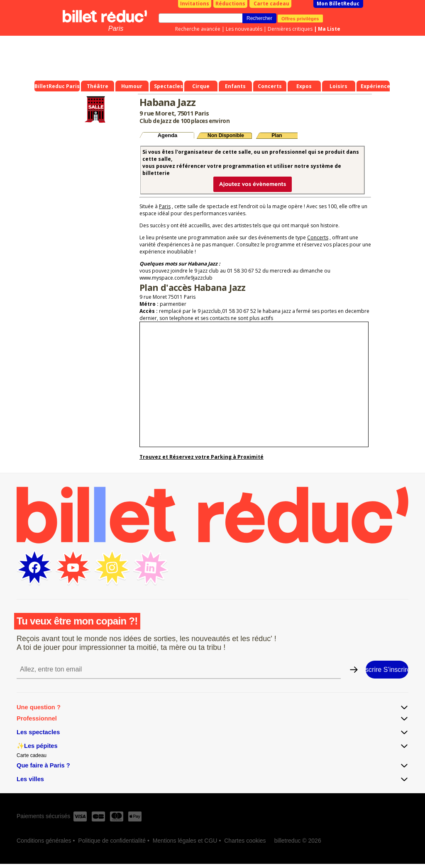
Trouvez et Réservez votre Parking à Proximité (202, 457)
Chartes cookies (245, 841)
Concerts (318, 237)
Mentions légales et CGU (185, 841)
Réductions (230, 4)
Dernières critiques (290, 29)
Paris (116, 28)
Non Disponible (226, 135)
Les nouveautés (244, 29)
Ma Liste (329, 29)
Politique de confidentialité (112, 841)
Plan (277, 135)
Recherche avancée (198, 29)
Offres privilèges (300, 18)
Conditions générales (44, 841)
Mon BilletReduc (338, 4)
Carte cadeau (271, 4)
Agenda (168, 135)
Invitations (195, 4)
